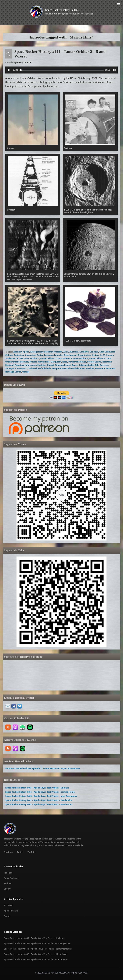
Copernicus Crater (34, 355)
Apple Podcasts (11, 878)
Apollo (26, 352)
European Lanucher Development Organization (68, 355)
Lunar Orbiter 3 (64, 358)
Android (8, 883)
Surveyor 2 (11, 368)
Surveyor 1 (105, 365)
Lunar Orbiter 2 (48, 358)
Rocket (51, 365)
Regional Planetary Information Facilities (26, 365)
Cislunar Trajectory (15, 355)
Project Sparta (94, 362)
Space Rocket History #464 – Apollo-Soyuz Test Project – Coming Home (40, 792)
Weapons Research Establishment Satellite (73, 368)
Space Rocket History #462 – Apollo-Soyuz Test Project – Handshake (39, 800)
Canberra (84, 352)
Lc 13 (103, 355)
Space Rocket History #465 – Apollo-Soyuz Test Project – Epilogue (37, 788)
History (96, 355)
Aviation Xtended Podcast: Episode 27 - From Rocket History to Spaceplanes (43, 768)
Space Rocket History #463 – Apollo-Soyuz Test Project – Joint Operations (41, 796)
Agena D (18, 352)
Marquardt (56, 362)
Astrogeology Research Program (46, 352)
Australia (74, 352)
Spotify (7, 889)
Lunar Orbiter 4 (81, 358)
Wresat (26, 372)
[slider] (62, 70)
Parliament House (77, 362)
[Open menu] (118, 5)
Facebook (8, 852)
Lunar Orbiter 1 (32, 358)
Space (75, 365)
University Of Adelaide (40, 368)
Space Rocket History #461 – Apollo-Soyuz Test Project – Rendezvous (39, 804)
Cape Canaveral (107, 352)
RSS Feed (8, 873)
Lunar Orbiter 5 (97, 358)
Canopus (94, 352)
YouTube (32, 852)
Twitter (20, 852)
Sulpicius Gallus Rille (89, 365)
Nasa (65, 362)
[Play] (9, 70)
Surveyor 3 (22, 368)
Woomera (100, 368)
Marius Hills (44, 362)
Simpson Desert (63, 365)
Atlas (66, 352)
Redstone (107, 362)
